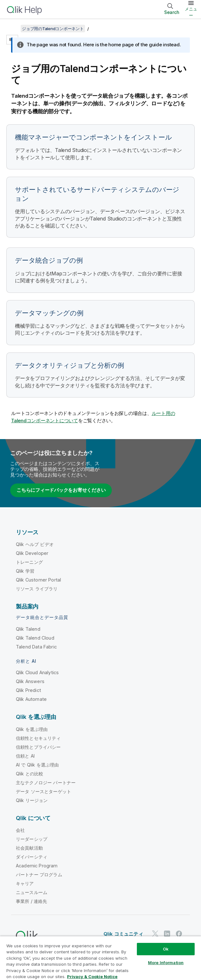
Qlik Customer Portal (38, 580)
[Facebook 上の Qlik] (179, 934)
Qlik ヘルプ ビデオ (35, 544)
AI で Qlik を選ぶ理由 (37, 765)
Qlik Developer (32, 553)
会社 (20, 830)
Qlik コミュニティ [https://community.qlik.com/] (123, 934)
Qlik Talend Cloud (35, 638)
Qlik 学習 (25, 571)
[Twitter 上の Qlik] (155, 934)
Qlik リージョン (32, 800)
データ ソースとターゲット (44, 791)
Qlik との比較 (30, 774)
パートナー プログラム (39, 875)
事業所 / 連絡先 (31, 901)
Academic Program (37, 866)
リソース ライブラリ (37, 589)
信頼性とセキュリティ (38, 738)
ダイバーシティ (32, 857)
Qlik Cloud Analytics (37, 672)
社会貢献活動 (29, 848)
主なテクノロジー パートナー (46, 783)
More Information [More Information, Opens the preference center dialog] (166, 963)
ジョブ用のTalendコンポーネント (53, 29)
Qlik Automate (31, 699)
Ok (166, 949)
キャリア (25, 883)
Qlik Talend (28, 629)
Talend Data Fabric (36, 647)
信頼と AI (25, 756)
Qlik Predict (28, 690)
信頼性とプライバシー (38, 747)
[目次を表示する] (13, 29)
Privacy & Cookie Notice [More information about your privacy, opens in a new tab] (92, 977)
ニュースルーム (32, 892)
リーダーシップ (32, 839)
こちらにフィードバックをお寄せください (61, 490)
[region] (100, 958)
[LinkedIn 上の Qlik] (167, 934)
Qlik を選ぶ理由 (32, 729)
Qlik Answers (30, 681)
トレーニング (29, 562)
